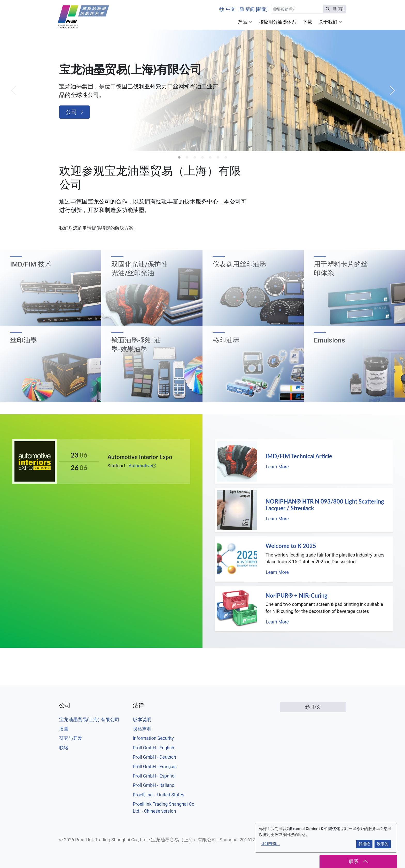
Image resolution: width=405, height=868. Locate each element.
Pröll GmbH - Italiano (154, 785)
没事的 (383, 844)
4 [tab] (202, 158)
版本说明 (142, 720)
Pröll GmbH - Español (154, 776)
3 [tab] (195, 158)
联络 (64, 748)
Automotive (143, 466)
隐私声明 (142, 729)
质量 (64, 729)
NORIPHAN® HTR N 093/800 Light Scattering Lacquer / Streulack (325, 505)
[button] (245, 22)
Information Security (153, 738)
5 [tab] (210, 158)
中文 (227, 9)
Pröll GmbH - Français (155, 767)
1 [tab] (179, 158)
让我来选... (270, 844)
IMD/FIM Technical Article (299, 456)
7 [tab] (226, 158)
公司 (75, 112)
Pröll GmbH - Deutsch (154, 757)
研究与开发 (71, 738)
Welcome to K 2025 (291, 546)
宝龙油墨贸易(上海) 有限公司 (89, 720)
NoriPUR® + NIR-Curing (297, 595)
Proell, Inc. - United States (158, 795)
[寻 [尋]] (297, 9)
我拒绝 (364, 844)
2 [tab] (187, 158)
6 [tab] (218, 158)
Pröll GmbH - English (153, 748)
